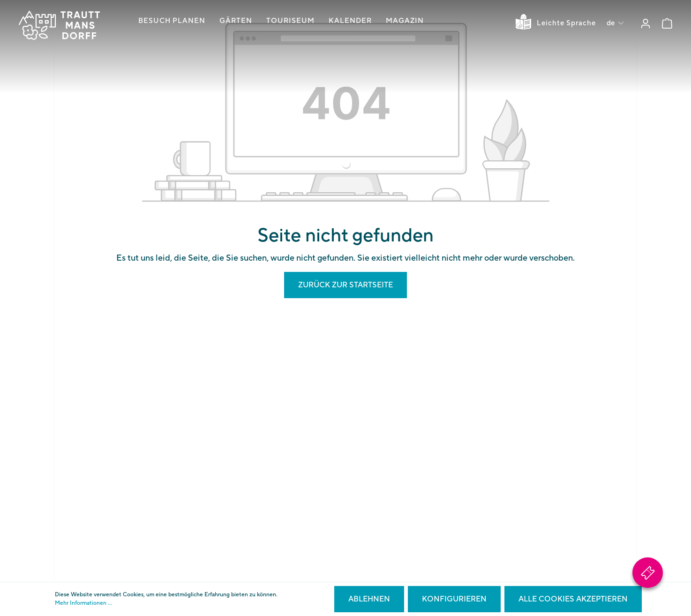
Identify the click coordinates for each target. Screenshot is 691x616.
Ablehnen (369, 599)
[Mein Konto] (646, 24)
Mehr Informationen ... (83, 603)
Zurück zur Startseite (345, 285)
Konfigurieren (454, 599)
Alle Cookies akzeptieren (573, 599)
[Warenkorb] (667, 24)
